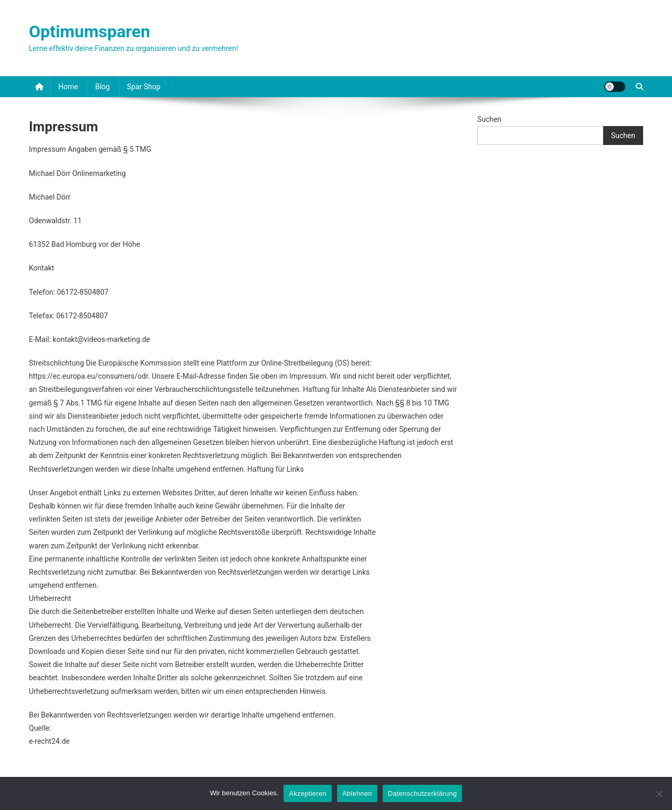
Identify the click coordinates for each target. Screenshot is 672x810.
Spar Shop (144, 87)
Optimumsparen (90, 32)
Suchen (489, 119)
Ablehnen (357, 793)
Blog (102, 87)
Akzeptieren (307, 793)
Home (68, 87)
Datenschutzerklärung (422, 793)
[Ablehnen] (659, 794)
